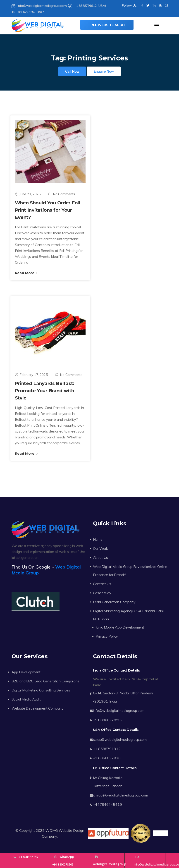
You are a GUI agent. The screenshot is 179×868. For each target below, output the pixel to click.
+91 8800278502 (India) (29, 12)
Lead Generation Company (114, 602)
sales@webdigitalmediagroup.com (120, 739)
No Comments (62, 194)
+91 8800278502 (108, 720)
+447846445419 (107, 804)
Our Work (101, 548)
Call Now (72, 71)
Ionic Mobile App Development (120, 627)
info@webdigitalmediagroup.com (39, 6)
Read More (26, 273)
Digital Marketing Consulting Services (41, 690)
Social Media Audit (26, 699)
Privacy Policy (107, 636)
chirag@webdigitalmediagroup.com (121, 795)
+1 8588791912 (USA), (87, 6)
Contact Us (102, 584)
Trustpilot (160, 833)
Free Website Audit (107, 25)
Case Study (102, 593)
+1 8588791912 (107, 749)
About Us (101, 557)
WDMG (52, 830)
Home (98, 539)
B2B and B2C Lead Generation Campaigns (45, 681)
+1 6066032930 (107, 758)
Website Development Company (38, 708)
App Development (26, 672)
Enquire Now (104, 71)
